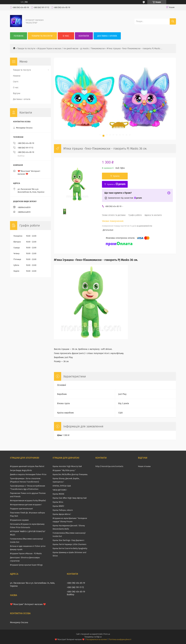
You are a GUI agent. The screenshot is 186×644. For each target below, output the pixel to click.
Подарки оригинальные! (21, 509)
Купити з (116, 184)
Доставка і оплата (107, 36)
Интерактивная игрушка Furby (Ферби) (28, 501)
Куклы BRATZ (58, 506)
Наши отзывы (144, 466)
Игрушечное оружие (19, 520)
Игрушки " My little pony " (64, 470)
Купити (116, 176)
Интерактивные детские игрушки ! (26, 505)
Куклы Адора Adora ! (62, 514)
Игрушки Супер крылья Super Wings (26, 565)
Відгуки (17, 93)
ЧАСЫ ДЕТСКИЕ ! (60, 490)
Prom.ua (107, 634)
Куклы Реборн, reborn (63, 510)
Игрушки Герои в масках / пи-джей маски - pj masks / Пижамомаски (71, 49)
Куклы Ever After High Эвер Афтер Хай (70, 498)
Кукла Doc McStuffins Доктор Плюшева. (70, 474)
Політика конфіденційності (120, 639)
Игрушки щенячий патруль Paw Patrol (27, 466)
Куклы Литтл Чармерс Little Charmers (69, 544)
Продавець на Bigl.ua (93, 637)
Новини (17, 76)
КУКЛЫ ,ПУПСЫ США (62, 486)
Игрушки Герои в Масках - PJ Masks (26, 553)
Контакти (84, 36)
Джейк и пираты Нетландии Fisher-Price (28, 474)
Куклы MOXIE (58, 494)
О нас (66, 36)
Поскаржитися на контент (97, 639)
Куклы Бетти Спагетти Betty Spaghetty (70, 548)
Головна (19, 36)
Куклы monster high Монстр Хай (67, 466)
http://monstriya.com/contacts (109, 466)
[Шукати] (173, 21)
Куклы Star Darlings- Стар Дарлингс (68, 540)
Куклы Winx (58, 502)
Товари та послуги (42, 36)
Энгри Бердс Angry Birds (21, 470)
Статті (16, 82)
